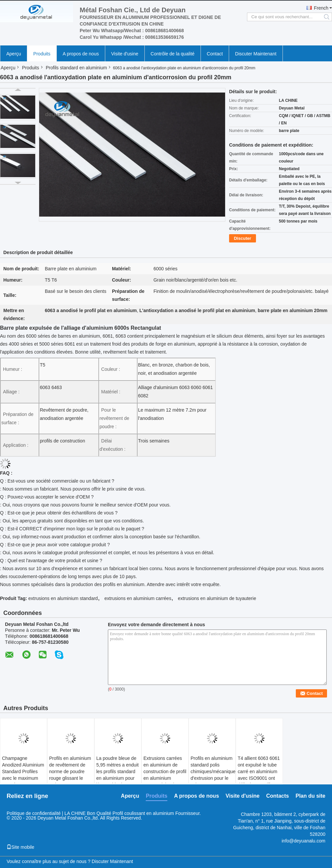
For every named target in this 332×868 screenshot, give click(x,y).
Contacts (278, 796)
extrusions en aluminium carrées (138, 598)
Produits (42, 54)
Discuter (242, 238)
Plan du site (310, 796)
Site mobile (20, 847)
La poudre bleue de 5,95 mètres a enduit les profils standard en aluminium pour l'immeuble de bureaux (118, 775)
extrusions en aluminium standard (63, 598)
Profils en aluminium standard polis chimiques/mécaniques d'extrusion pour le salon (213, 771)
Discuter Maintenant (256, 54)
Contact (215, 54)
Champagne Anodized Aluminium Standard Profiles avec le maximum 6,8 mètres (23, 771)
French (321, 8)
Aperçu (14, 54)
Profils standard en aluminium (76, 68)
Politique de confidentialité (34, 813)
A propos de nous (81, 54)
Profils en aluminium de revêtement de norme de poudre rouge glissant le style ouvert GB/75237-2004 (70, 775)
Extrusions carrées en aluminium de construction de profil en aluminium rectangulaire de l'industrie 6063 (165, 775)
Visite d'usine (125, 54)
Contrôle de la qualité (173, 54)
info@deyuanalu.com (303, 841)
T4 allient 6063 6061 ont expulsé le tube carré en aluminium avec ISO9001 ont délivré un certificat (259, 771)
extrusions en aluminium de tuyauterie (217, 598)
